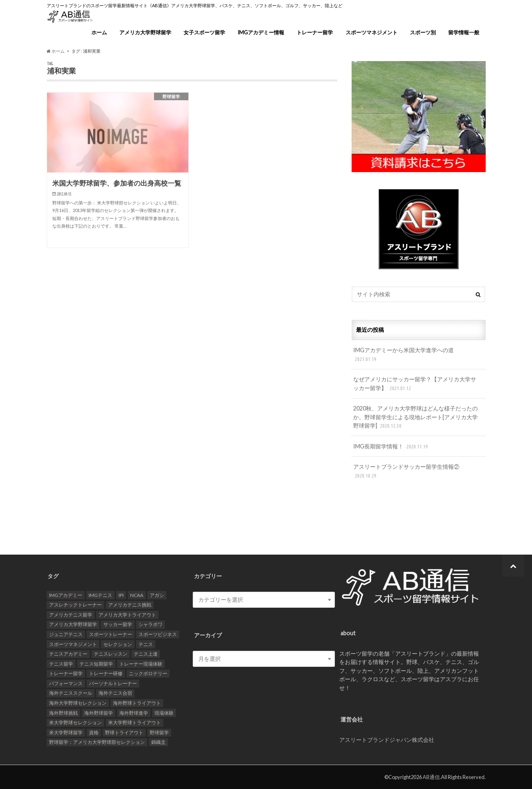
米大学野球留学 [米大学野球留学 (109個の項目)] (66, 733)
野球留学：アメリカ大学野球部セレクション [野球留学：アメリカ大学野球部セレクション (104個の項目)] (97, 742)
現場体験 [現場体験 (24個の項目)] (164, 713)
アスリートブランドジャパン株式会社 (387, 740)
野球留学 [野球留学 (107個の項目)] (159, 733)
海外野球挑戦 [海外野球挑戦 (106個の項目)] (63, 713)
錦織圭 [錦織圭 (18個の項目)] (158, 742)
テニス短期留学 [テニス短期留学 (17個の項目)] (96, 664)
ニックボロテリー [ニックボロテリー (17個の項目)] (148, 673)
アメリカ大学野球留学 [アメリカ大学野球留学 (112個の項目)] (73, 624)
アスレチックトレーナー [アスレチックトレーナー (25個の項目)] (75, 605)
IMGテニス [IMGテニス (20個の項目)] (100, 595)
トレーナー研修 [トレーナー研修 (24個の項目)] (106, 673)
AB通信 (431, 777)
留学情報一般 (464, 32)
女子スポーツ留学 (204, 32)
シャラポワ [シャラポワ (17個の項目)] (150, 624)
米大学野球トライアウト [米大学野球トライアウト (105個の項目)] (134, 723)
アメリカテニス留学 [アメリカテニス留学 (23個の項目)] (71, 615)
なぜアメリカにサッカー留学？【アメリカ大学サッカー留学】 (415, 384)
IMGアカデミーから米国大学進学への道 (403, 355)
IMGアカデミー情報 (261, 32)
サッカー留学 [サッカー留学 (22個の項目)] (118, 624)
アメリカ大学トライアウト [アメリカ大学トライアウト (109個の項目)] (127, 615)
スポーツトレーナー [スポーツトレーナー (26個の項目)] (111, 634)
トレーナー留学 (315, 32)
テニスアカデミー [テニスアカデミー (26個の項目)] (68, 654)
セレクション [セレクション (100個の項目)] (118, 644)
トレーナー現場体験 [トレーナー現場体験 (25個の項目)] (141, 664)
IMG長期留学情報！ (391, 447)
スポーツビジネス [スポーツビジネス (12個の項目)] (158, 634)
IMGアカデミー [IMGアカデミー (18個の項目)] (66, 595)
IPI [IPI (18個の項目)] (121, 595)
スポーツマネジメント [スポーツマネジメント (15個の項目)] (73, 644)
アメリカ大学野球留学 (145, 32)
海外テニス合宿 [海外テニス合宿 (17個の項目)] (115, 693)
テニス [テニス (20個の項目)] (146, 644)
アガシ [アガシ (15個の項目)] (157, 595)
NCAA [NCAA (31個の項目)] (137, 595)
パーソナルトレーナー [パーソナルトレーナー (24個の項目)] (113, 683)
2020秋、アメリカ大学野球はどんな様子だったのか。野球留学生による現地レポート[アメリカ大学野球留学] (415, 417)
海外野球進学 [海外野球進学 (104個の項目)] (134, 713)
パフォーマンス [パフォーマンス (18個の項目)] (66, 683)
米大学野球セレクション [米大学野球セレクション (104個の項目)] (75, 723)
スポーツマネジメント (372, 32)
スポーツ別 (423, 32)
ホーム (99, 32)
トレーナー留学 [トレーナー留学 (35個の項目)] (66, 673)
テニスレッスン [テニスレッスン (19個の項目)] (111, 654)
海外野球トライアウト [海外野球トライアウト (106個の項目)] (137, 703)
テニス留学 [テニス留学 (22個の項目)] (61, 664)
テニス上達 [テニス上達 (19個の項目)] (146, 654)
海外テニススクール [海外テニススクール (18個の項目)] (71, 693)
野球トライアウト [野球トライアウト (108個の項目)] (124, 733)
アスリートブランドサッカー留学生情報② (406, 471)
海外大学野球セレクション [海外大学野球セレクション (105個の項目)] (78, 703)
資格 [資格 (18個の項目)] (94, 733)
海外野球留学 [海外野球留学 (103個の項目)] (99, 713)
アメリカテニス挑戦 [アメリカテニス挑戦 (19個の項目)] (130, 605)
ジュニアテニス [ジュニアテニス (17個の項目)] (66, 634)
